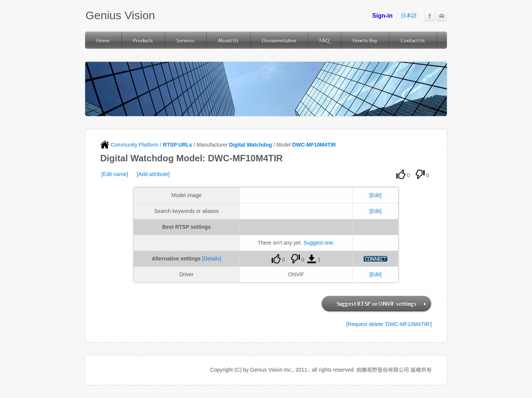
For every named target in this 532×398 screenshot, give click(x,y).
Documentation (279, 40)
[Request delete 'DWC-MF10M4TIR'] (389, 324)
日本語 (409, 15)
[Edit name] (115, 174)
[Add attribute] (153, 174)
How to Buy (365, 40)
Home (103, 40)
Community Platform (129, 145)
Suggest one (319, 243)
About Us (228, 40)
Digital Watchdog (251, 145)
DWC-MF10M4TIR (314, 145)
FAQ (324, 40)
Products (143, 40)
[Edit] (376, 195)
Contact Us (413, 40)
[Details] (212, 259)
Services (185, 40)
